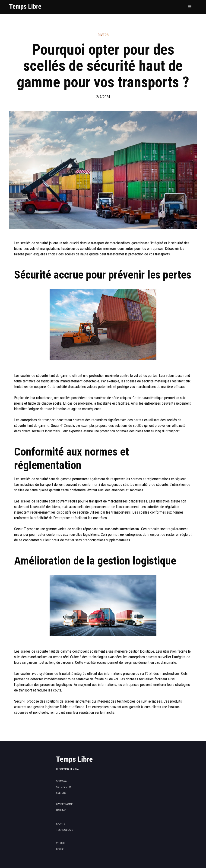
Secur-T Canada (63, 426)
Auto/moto (63, 787)
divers (60, 849)
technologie (65, 830)
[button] (190, 7)
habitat (61, 810)
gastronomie (65, 804)
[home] (25, 7)
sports (61, 824)
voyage (61, 843)
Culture (61, 793)
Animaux (61, 781)
